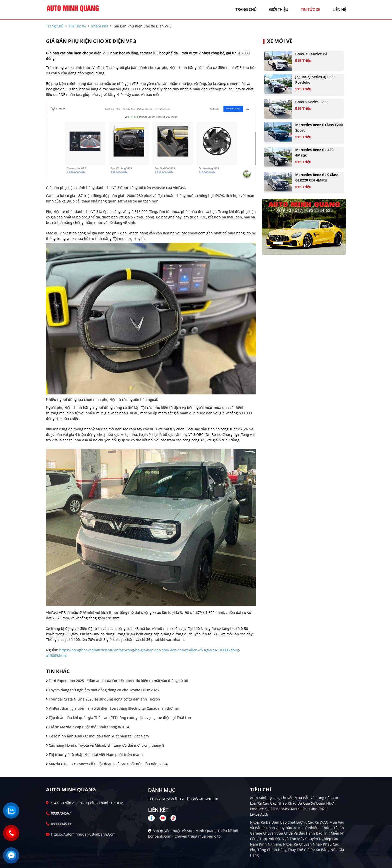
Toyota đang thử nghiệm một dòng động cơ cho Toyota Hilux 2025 (102, 690)
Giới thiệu (175, 798)
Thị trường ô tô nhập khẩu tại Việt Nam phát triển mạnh (94, 755)
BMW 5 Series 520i (311, 102)
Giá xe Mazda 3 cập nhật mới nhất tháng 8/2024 (88, 727)
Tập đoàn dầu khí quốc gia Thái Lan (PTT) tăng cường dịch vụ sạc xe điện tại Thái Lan (118, 718)
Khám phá (100, 26)
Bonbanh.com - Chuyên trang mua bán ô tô (184, 836)
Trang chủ (156, 798)
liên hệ (339, 9)
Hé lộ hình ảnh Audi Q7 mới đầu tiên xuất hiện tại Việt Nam (97, 736)
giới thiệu (279, 9)
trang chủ (246, 9)
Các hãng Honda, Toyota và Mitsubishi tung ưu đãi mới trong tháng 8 (105, 745)
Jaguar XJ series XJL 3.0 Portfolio (315, 80)
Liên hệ (212, 798)
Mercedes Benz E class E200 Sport (319, 127)
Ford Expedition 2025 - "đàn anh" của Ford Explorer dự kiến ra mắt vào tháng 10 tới (117, 681)
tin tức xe (310, 9)
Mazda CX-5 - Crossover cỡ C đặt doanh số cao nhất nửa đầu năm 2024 (107, 764)
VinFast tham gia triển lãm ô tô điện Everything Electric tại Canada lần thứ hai (112, 708)
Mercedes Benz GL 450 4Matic (314, 152)
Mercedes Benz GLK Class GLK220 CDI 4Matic (317, 177)
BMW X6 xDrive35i (311, 54)
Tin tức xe (195, 798)
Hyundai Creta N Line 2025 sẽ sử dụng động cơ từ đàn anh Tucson (103, 699)
